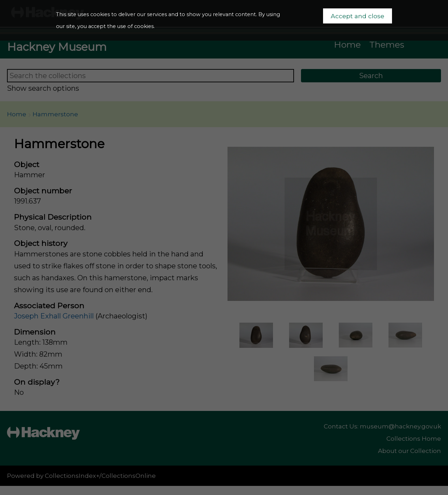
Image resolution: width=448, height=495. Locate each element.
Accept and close (358, 16)
